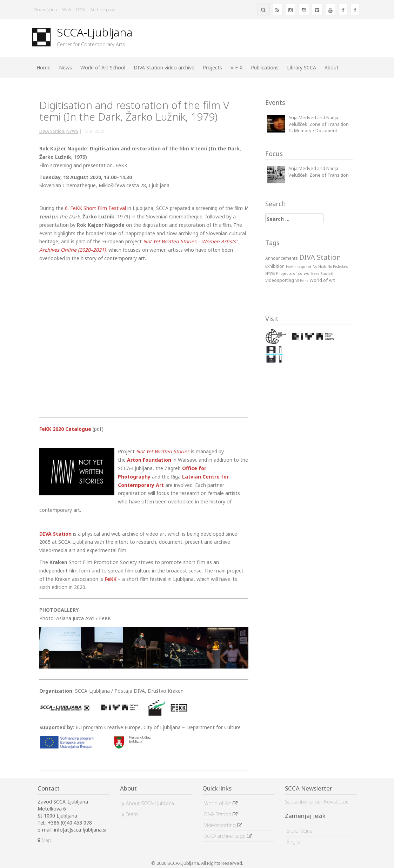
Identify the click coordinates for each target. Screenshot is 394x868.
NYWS (72, 131)
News (65, 67)
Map (44, 840)
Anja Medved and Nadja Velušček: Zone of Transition (319, 172)
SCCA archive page (228, 836)
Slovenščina (46, 9)
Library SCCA (302, 67)
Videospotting (223, 825)
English (295, 842)
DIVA (81, 9)
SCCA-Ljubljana (95, 32)
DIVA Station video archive (164, 67)
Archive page (103, 9)
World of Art (221, 803)
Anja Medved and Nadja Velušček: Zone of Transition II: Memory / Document (319, 124)
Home (44, 67)
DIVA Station (52, 131)
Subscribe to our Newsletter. (316, 802)
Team (132, 814)
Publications (265, 67)
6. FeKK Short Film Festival (95, 208)
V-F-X (236, 67)
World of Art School (103, 67)
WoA (67, 9)
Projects (212, 67)
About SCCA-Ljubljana (150, 803)
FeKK (111, 579)
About (332, 67)
